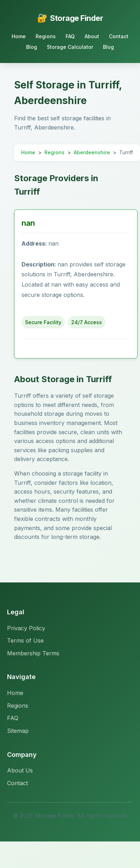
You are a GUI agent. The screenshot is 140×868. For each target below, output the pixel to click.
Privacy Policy (26, 628)
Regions (46, 36)
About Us (20, 770)
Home (19, 36)
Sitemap (18, 731)
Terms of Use (25, 640)
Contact (119, 36)
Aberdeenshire (92, 152)
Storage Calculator (70, 47)
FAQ (70, 36)
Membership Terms (33, 653)
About (92, 36)
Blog (32, 47)
